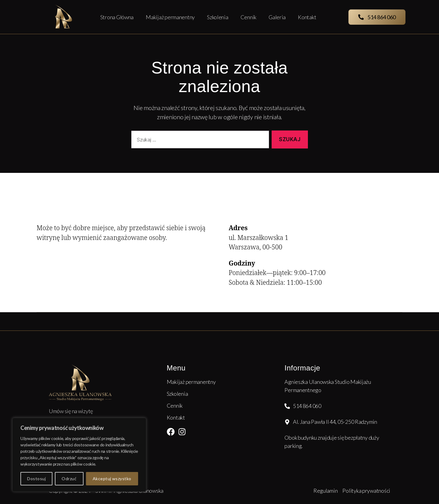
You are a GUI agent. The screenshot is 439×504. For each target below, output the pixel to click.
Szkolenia (218, 17)
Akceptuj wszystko (112, 479)
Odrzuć (69, 479)
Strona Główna (117, 17)
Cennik (248, 17)
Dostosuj (36, 479)
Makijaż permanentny (170, 17)
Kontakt (307, 17)
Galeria (277, 17)
